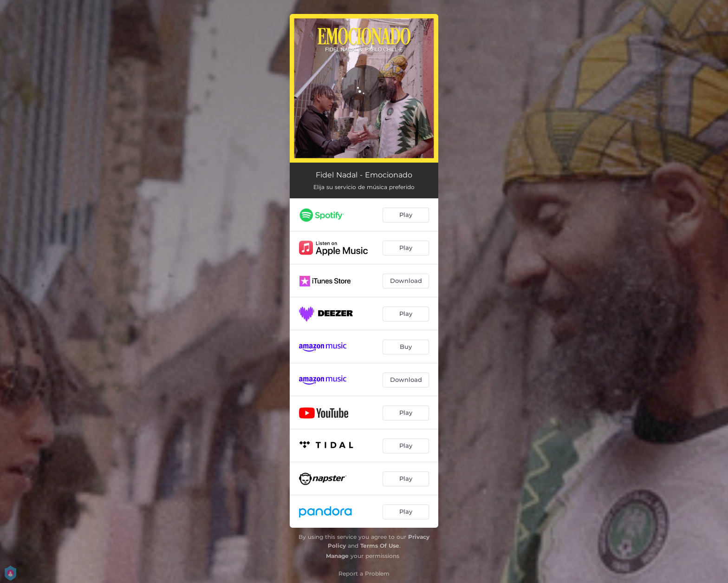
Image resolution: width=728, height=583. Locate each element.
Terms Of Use (380, 546)
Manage (337, 556)
